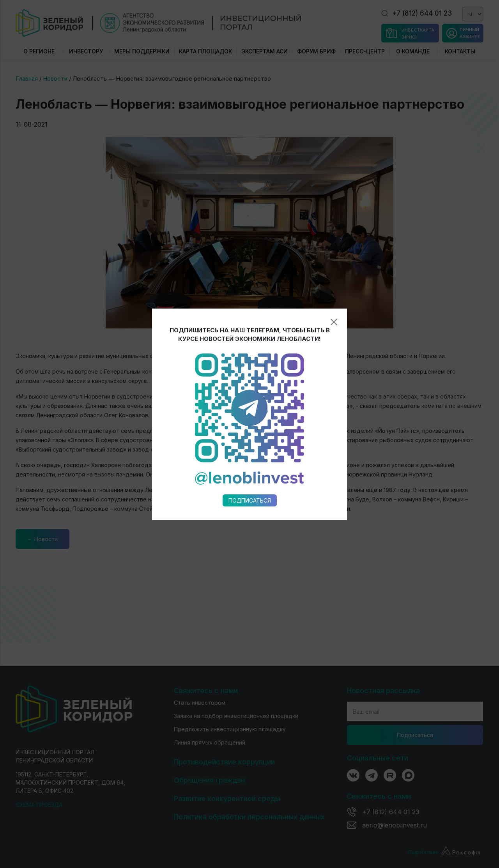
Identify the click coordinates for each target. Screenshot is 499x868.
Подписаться (250, 389)
